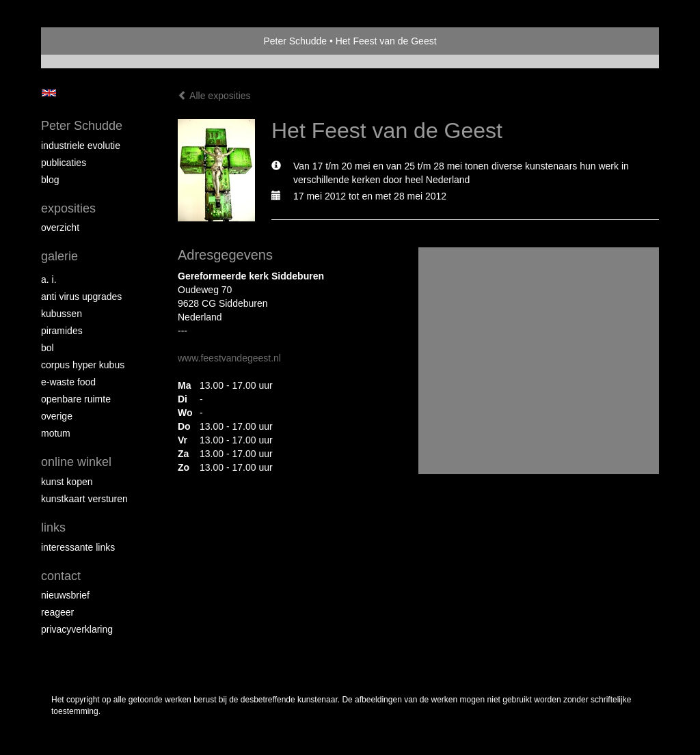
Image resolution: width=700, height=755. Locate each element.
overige (57, 416)
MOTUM (56, 433)
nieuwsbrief (65, 595)
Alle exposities (214, 96)
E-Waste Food (68, 382)
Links (53, 527)
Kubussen (62, 314)
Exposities (68, 208)
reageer (57, 612)
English (49, 93)
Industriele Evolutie (81, 146)
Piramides (62, 331)
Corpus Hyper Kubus (83, 365)
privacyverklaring (77, 629)
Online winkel (76, 462)
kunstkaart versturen (84, 499)
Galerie (59, 256)
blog (50, 180)
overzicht (60, 228)
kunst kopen (67, 482)
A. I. (49, 279)
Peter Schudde (295, 41)
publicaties (64, 163)
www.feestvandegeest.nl (229, 358)
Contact (61, 576)
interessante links (78, 547)
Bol (48, 348)
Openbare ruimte (76, 399)
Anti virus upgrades (81, 297)
